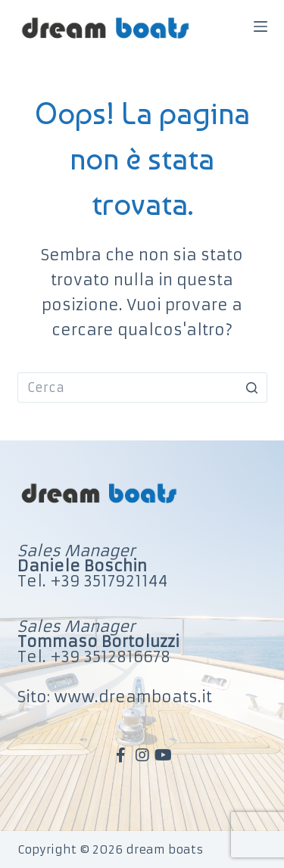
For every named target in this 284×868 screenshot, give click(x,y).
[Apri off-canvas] (261, 26)
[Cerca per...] (142, 387)
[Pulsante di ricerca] (252, 387)
